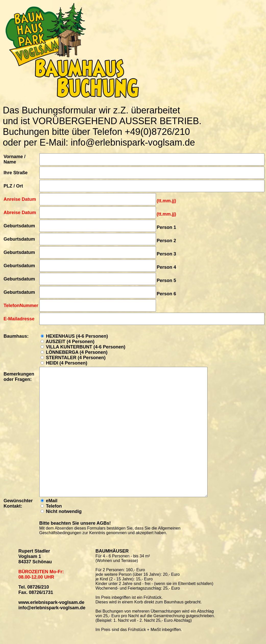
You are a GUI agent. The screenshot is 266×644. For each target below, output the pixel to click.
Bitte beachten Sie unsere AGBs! (75, 523)
